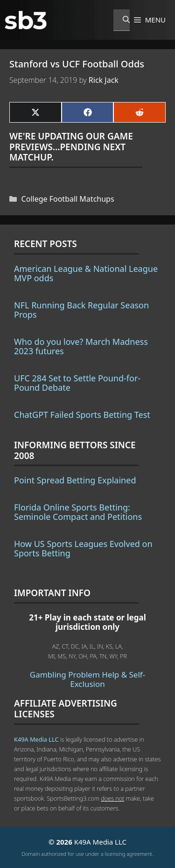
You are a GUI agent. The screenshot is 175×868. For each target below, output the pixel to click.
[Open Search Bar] (122, 20)
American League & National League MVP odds (86, 273)
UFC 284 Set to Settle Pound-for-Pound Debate (77, 383)
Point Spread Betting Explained (75, 480)
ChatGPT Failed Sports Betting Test (82, 415)
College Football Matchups (68, 199)
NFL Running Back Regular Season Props (81, 310)
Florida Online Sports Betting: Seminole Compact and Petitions (78, 512)
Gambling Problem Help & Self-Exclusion (87, 679)
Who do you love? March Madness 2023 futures (81, 346)
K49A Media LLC (36, 739)
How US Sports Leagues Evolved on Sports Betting (83, 548)
